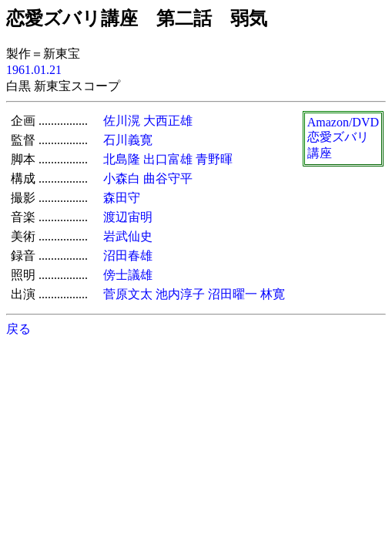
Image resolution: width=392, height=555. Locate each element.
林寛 (273, 294)
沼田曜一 (233, 294)
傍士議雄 (128, 275)
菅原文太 (128, 294)
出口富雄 (168, 159)
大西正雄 (168, 121)
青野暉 (214, 159)
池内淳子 (180, 294)
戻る (18, 329)
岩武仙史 (128, 236)
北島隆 (122, 159)
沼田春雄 (128, 256)
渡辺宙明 (128, 217)
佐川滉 (122, 121)
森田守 (122, 198)
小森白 (122, 178)
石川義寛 (128, 140)
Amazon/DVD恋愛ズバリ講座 (343, 138)
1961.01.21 (34, 70)
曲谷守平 (168, 178)
